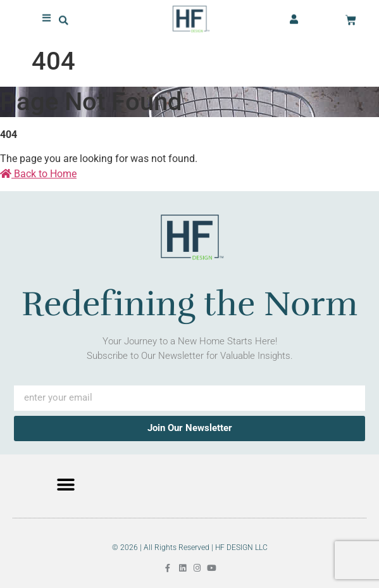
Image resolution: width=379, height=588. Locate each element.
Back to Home (38, 174)
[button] (64, 19)
